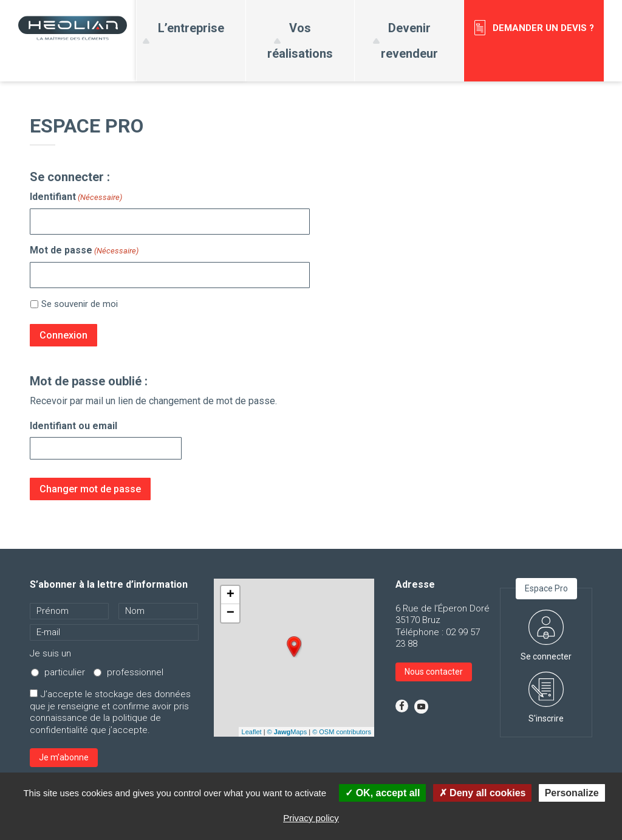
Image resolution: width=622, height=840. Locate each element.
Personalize (572, 793)
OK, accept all (382, 793)
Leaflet (252, 732)
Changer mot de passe (90, 489)
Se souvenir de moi (80, 304)
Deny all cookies (483, 793)
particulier (65, 672)
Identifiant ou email (73, 426)
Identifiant (76, 197)
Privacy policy (311, 818)
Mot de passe (84, 250)
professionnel (135, 672)
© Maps (287, 732)
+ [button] (231, 595)
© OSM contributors (342, 732)
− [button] (231, 613)
